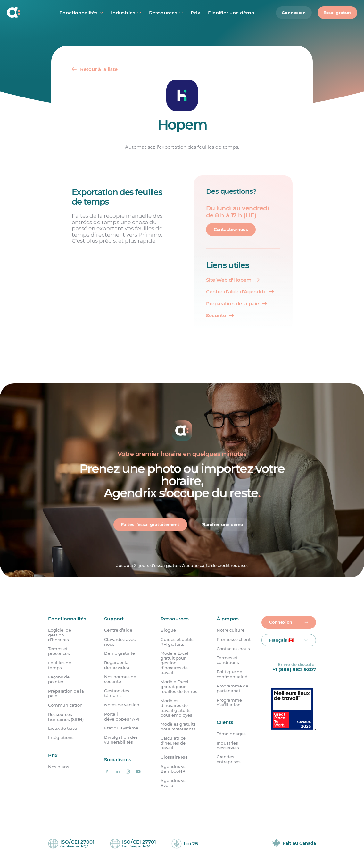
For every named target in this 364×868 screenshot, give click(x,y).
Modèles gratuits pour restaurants (178, 727)
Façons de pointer (59, 679)
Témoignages (231, 734)
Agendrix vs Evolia (173, 783)
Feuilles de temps (60, 666)
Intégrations (61, 738)
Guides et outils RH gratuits (177, 642)
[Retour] (94, 69)
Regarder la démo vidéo (117, 665)
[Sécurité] (220, 315)
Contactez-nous (231, 230)
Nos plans (59, 767)
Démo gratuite (120, 654)
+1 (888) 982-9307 (294, 669)
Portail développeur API (122, 717)
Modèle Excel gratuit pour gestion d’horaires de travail (174, 663)
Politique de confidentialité (232, 675)
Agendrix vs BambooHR (173, 769)
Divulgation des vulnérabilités (121, 740)
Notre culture (231, 630)
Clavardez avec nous (120, 642)
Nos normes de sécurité (120, 679)
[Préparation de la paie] (236, 303)
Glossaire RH (174, 757)
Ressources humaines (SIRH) (66, 717)
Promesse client (234, 640)
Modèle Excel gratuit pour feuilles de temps (179, 687)
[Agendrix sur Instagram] (128, 772)
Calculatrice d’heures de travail (173, 743)
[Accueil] (22, 13)
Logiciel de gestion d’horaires (60, 635)
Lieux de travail (64, 729)
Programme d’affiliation (229, 703)
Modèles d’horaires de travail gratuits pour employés (176, 708)
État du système (121, 728)
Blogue (168, 630)
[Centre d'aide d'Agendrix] (240, 292)
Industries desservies (228, 746)
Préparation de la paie (66, 694)
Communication (65, 705)
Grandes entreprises (229, 760)
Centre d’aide (118, 630)
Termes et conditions (228, 661)
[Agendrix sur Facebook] (107, 772)
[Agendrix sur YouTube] (139, 772)
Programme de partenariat (232, 688)
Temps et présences (59, 652)
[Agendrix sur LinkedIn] (117, 772)
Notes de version (122, 705)
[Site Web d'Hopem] (233, 280)
